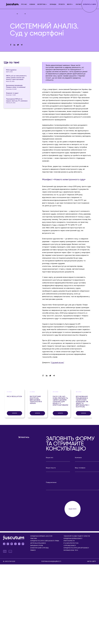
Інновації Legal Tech (71, 550)
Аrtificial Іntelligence (38, 543)
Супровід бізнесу (70, 546)
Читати (14, 413)
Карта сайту (92, 561)
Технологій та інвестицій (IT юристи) (77, 536)
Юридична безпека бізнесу (73, 539)
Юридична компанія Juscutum (41, 536)
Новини (32, 4)
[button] (42, 4)
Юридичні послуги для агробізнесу (76, 548)
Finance (33, 550)
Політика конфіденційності (51, 561)
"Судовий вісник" (57, 363)
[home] (12, 4)
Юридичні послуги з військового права (45, 541)
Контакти (79, 4)
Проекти (62, 4)
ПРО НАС (24, 4)
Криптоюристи (69, 541)
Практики (34, 539)
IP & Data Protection (71, 543)
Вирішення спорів (37, 546)
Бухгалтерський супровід (39, 548)
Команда (53, 4)
